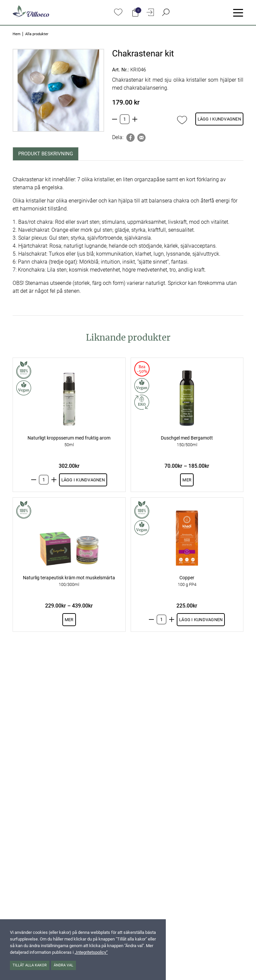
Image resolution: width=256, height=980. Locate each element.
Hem (17, 34)
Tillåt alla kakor (30, 965)
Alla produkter (37, 34)
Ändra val (64, 965)
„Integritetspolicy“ (91, 952)
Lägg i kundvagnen (219, 119)
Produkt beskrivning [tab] (46, 154)
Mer (187, 480)
